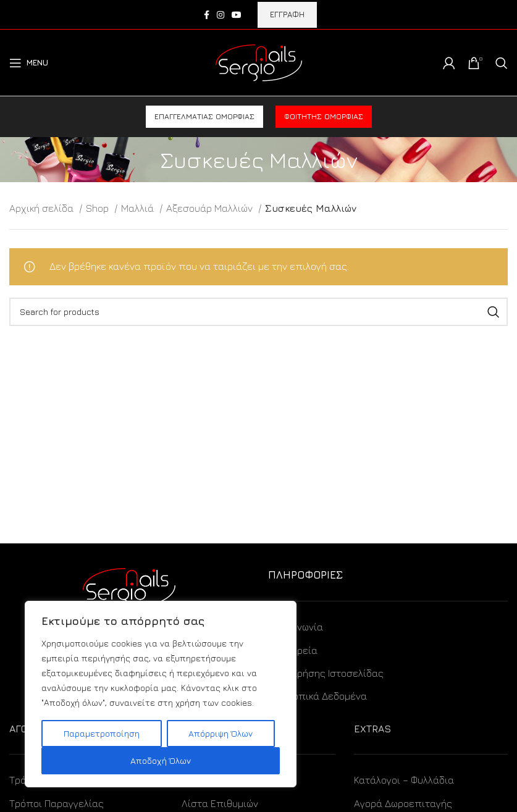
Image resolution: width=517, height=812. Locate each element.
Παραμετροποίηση (102, 733)
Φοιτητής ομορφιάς (324, 116)
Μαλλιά (139, 208)
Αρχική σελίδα (43, 208)
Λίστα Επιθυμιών (220, 803)
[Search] (502, 63)
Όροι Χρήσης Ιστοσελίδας (326, 673)
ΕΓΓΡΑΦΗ (287, 14)
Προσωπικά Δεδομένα (317, 696)
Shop (99, 208)
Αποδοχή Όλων (161, 760)
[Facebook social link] (207, 15)
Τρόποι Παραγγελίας (57, 803)
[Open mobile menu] (29, 63)
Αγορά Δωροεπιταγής (403, 803)
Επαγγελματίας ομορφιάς (204, 116)
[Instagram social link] (221, 15)
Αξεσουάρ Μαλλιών (211, 208)
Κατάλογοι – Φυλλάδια (404, 780)
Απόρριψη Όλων (221, 733)
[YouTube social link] (237, 15)
